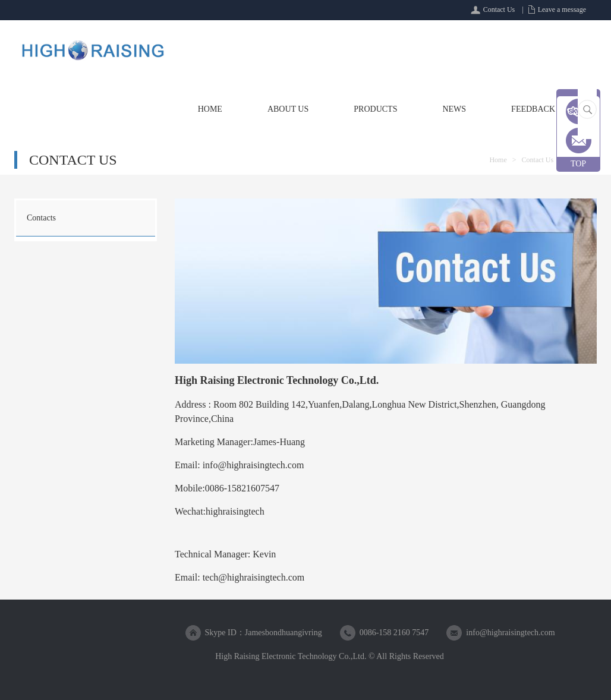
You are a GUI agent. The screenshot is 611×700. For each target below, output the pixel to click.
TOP (578, 164)
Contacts (41, 218)
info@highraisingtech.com (510, 633)
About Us (288, 109)
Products (375, 109)
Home (210, 109)
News (454, 109)
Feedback (533, 109)
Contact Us (499, 10)
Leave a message (562, 10)
